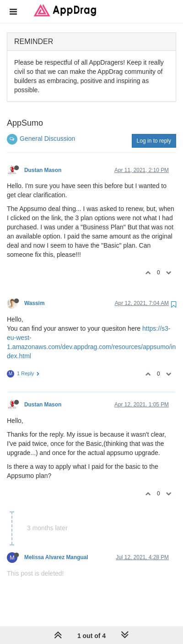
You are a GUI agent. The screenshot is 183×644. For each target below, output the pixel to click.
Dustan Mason (43, 170)
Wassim (35, 303)
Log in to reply (154, 141)
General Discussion (47, 139)
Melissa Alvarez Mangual (56, 557)
